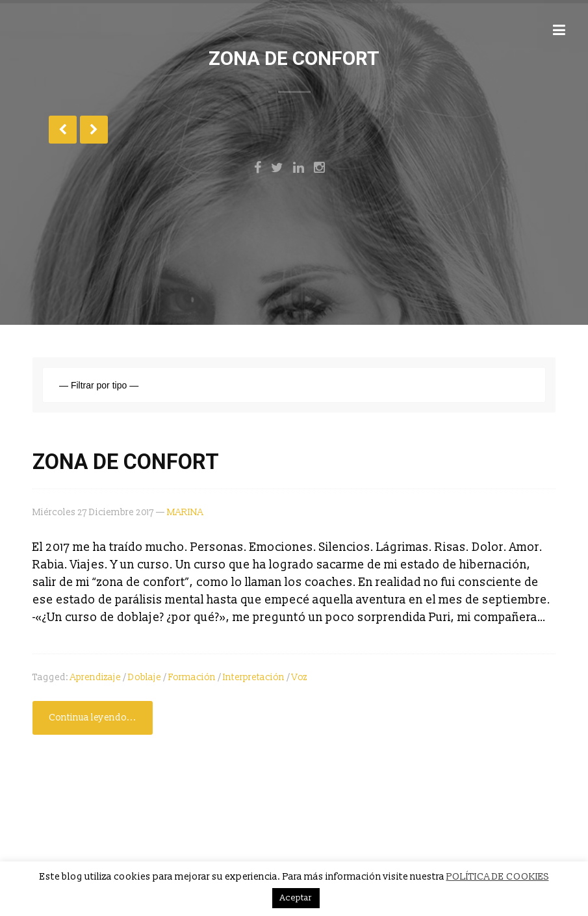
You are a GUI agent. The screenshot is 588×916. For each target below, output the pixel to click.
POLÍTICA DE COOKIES (498, 877)
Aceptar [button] (296, 898)
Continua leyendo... (93, 718)
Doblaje (145, 677)
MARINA (185, 512)
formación (192, 677)
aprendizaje (96, 677)
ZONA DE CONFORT (126, 462)
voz (300, 677)
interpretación (254, 677)
